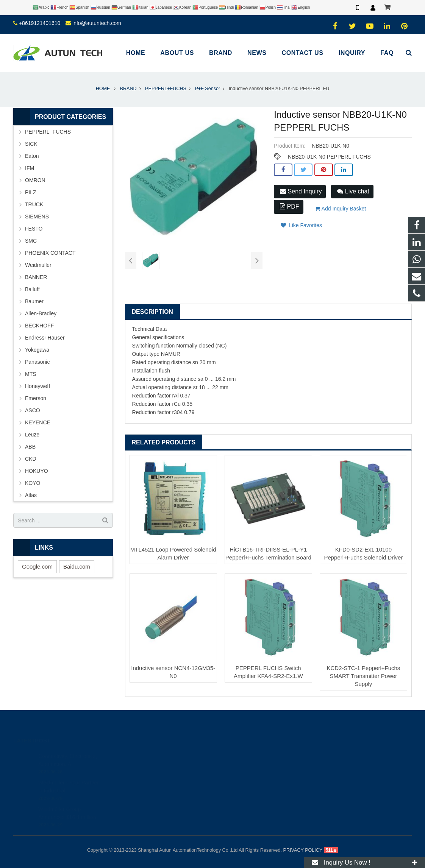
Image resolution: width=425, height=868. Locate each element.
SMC (31, 241)
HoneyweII (37, 386)
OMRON (35, 180)
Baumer (34, 301)
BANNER (36, 277)
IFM (30, 168)
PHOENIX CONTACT (50, 253)
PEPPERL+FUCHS (166, 89)
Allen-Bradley (41, 313)
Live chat (353, 191)
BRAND (128, 89)
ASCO (33, 410)
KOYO (33, 483)
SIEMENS (37, 217)
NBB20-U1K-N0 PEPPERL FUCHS (329, 157)
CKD (31, 459)
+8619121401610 (40, 23)
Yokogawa (37, 350)
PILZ (31, 192)
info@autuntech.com (97, 23)
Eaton (32, 156)
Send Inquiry (301, 191)
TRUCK (34, 204)
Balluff (32, 289)
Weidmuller (38, 265)
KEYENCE (38, 422)
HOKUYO (37, 471)
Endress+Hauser (45, 338)
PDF (289, 206)
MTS (31, 374)
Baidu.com (77, 566)
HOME (103, 89)
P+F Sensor (207, 89)
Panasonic (37, 362)
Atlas (31, 495)
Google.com (37, 566)
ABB (30, 447)
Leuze (32, 435)
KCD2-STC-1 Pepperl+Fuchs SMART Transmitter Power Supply (364, 676)
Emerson (36, 398)
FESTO (34, 229)
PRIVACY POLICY (303, 850)
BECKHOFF (39, 326)
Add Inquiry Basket (341, 209)
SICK (31, 144)
